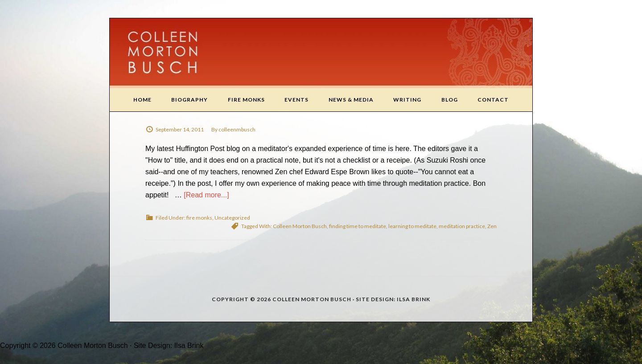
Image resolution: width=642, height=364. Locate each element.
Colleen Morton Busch (321, 53)
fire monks (199, 218)
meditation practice (462, 226)
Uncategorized (232, 218)
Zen (492, 226)
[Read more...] (206, 195)
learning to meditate (412, 226)
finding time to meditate (358, 226)
